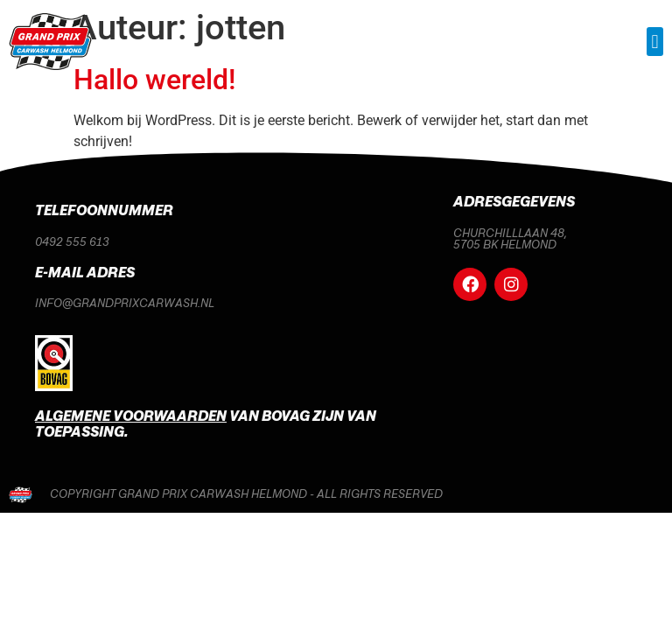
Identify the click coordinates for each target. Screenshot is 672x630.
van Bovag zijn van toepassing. (206, 424)
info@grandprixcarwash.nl (125, 304)
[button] (655, 42)
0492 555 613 (72, 241)
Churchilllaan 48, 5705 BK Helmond (510, 238)
